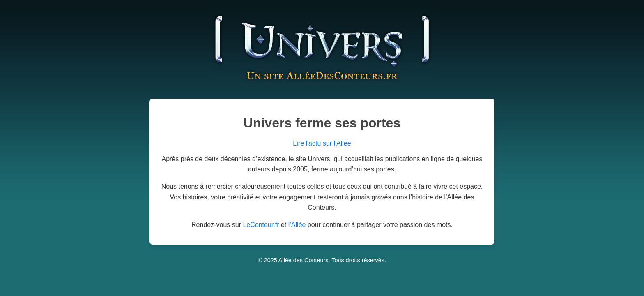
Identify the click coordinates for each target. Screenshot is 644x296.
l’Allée (297, 225)
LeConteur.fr (261, 225)
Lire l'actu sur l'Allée (322, 143)
